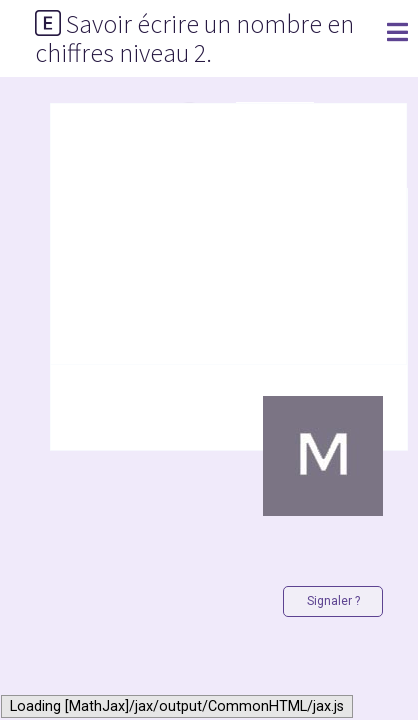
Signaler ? (333, 601)
